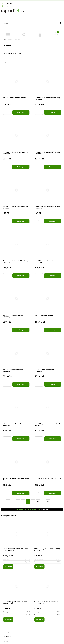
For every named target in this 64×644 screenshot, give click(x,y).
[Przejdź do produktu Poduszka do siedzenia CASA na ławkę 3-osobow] (48, 81)
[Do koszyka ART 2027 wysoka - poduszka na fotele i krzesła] (53, 439)
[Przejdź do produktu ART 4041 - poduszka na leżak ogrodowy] (16, 408)
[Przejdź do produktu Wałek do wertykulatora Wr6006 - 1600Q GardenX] (48, 536)
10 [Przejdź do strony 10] (38, 502)
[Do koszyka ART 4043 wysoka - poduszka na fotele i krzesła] (53, 493)
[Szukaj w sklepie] (30, 23)
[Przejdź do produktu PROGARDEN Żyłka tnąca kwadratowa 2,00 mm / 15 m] (16, 589)
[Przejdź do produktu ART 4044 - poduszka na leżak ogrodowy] (16, 299)
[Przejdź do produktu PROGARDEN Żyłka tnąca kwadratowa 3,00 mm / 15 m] (48, 589)
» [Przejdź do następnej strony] (53, 502)
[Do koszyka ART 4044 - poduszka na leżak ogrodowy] (21, 330)
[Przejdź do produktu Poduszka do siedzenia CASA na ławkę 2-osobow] (16, 190)
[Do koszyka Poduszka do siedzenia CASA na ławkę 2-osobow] (21, 221)
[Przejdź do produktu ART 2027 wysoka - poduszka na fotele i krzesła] (48, 408)
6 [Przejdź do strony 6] (18, 502)
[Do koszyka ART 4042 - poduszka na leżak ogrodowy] (53, 384)
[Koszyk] (56, 34)
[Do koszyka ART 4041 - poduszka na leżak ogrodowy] (21, 439)
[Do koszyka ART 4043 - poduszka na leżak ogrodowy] (21, 384)
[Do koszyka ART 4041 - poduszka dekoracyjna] (21, 112)
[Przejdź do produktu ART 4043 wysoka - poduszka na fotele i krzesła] (48, 462)
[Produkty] (8, 35)
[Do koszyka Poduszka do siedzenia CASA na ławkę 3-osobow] (53, 112)
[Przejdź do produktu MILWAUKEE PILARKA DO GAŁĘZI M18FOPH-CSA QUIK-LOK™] (16, 536)
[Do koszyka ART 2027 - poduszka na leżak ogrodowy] (53, 276)
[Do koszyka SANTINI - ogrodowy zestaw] (53, 330)
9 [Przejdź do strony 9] (33, 502)
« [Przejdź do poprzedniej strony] (3, 502)
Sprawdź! (44, 509)
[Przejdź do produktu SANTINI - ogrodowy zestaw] (48, 299)
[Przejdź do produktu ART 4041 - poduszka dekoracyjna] (16, 81)
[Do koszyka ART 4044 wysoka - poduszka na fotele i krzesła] (21, 493)
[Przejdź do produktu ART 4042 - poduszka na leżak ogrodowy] (48, 353)
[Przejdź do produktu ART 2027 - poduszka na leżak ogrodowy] (48, 244)
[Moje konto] (40, 35)
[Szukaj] (61, 23)
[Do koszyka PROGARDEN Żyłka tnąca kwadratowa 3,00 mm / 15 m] (39, 619)
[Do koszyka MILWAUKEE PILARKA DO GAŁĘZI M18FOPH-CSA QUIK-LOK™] (8, 567)
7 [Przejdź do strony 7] (23, 502)
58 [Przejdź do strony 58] (48, 502)
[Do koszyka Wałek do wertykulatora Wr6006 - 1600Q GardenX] (39, 567)
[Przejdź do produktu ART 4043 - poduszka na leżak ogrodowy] (16, 353)
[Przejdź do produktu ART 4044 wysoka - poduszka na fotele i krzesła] (16, 462)
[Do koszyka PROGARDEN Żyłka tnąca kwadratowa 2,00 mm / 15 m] (8, 619)
